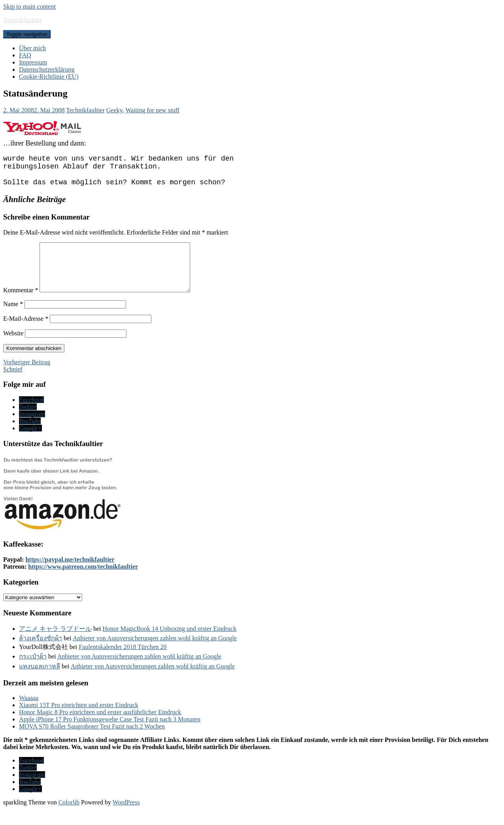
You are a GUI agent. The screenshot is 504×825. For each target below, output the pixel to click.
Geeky (114, 110)
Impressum (33, 62)
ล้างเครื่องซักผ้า (41, 654)
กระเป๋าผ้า (33, 672)
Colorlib (69, 818)
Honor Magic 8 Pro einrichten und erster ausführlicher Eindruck (100, 728)
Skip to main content (29, 7)
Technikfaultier (23, 20)
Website (13, 349)
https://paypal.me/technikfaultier (70, 575)
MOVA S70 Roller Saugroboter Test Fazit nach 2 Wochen (92, 742)
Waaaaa (29, 714)
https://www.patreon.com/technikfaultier (83, 582)
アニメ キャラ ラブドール (55, 644)
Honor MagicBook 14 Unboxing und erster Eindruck (170, 644)
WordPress (126, 818)
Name (13, 320)
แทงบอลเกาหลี (40, 682)
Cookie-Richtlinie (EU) (49, 77)
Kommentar (21, 306)
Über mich (32, 48)
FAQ (25, 55)
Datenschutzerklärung (47, 69)
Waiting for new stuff (152, 110)
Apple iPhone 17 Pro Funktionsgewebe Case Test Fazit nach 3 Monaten (110, 735)
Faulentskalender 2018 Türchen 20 (123, 663)
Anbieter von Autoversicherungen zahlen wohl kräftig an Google (155, 654)
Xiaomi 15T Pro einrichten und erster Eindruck (79, 721)
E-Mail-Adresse (26, 334)
